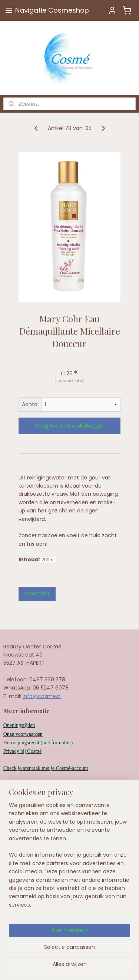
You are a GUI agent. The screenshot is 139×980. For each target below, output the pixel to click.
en (40, 734)
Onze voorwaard (21, 734)
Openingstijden (19, 725)
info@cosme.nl (42, 696)
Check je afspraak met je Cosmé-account (46, 768)
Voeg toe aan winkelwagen (70, 426)
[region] (69, 889)
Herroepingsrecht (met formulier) (38, 743)
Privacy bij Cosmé (22, 751)
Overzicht (37, 594)
